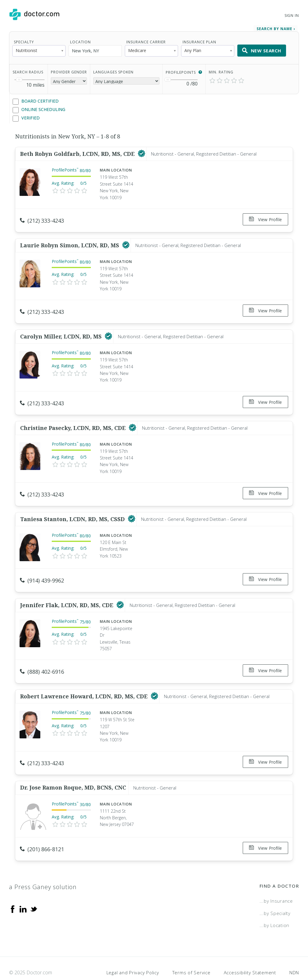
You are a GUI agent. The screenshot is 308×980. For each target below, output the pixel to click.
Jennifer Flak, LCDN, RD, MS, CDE (68, 593)
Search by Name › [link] (276, 28)
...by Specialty (275, 895)
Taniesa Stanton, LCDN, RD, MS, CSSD (73, 509)
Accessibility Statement (250, 955)
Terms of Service (191, 955)
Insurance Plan (199, 41)
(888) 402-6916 (42, 660)
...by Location (275, 907)
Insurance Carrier (146, 41)
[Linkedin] (23, 891)
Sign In (292, 15)
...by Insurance (276, 883)
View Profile (265, 218)
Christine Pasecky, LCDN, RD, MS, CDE (74, 420)
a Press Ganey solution (43, 869)
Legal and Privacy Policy (133, 955)
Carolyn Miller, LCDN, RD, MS (62, 331)
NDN (294, 955)
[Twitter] (34, 891)
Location (80, 41)
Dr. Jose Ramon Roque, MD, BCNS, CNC (73, 772)
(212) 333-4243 (42, 219)
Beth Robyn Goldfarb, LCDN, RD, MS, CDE (78, 153)
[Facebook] (13, 891)
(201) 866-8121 (42, 833)
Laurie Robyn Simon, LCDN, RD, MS (70, 242)
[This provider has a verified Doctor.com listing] (142, 153)
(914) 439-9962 (42, 571)
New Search (262, 49)
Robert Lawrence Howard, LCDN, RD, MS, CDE (85, 683)
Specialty (24, 41)
